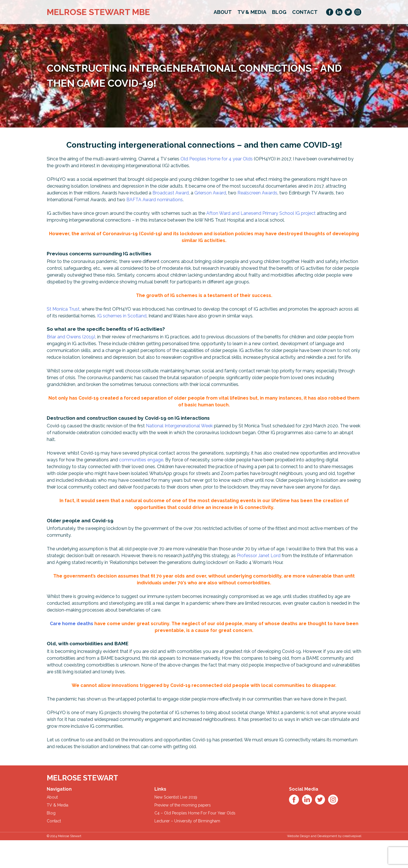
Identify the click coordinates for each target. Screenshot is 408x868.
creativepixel (352, 836)
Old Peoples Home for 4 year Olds (217, 159)
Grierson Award (210, 193)
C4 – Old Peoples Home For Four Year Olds (195, 813)
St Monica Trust (63, 309)
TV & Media (252, 12)
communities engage (141, 460)
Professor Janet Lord (259, 556)
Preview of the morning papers (183, 805)
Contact (305, 12)
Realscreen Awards (257, 193)
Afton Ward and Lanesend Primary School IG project (261, 213)
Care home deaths (72, 624)
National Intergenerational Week (179, 426)
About (223, 12)
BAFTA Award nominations (155, 200)
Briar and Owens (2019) (71, 337)
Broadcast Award (171, 193)
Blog (279, 12)
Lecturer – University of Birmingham (187, 821)
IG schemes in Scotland (122, 316)
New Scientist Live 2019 (176, 797)
